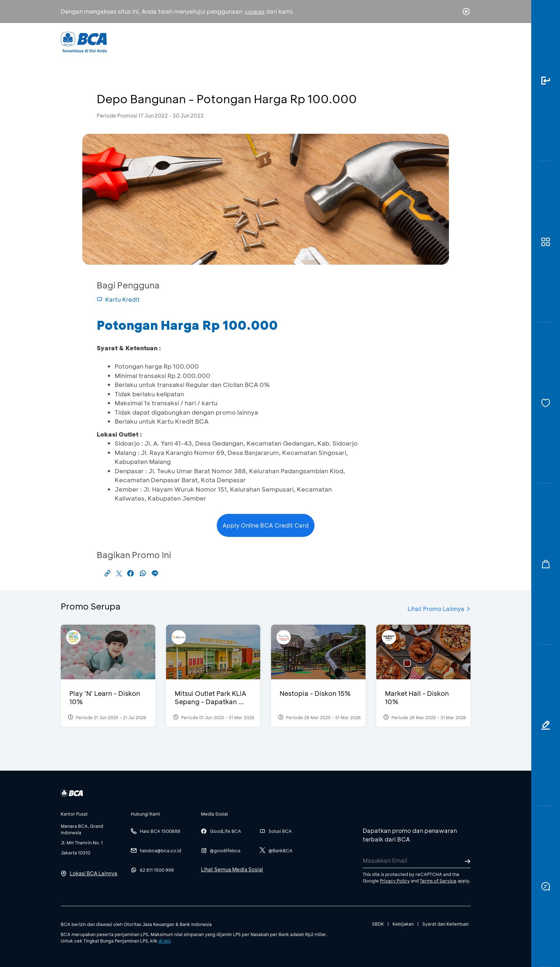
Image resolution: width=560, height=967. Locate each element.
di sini (164, 941)
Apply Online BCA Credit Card (266, 525)
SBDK (378, 924)
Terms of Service (438, 881)
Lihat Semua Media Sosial (232, 869)
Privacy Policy (395, 881)
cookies (255, 12)
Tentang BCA (311, 42)
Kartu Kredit (118, 299)
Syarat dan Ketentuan (446, 924)
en (464, 42)
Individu (220, 42)
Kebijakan (403, 924)
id (451, 42)
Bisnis (261, 42)
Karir (359, 42)
